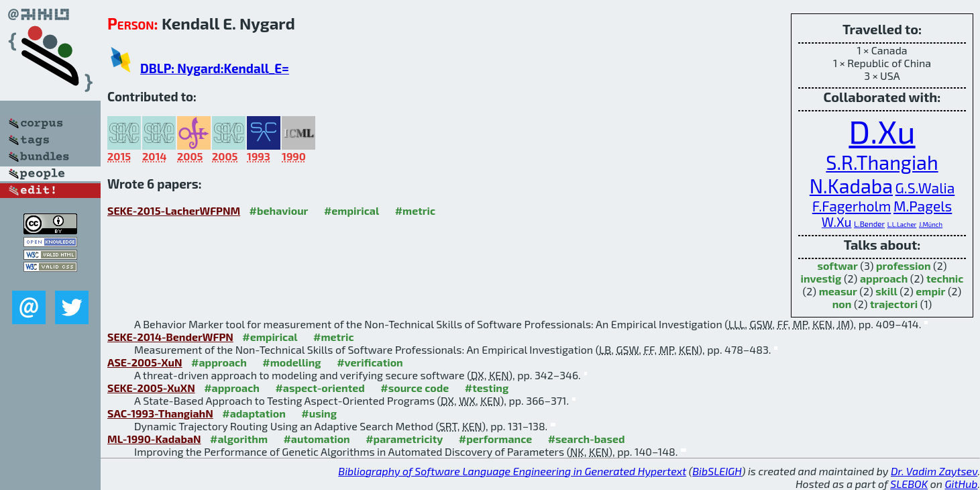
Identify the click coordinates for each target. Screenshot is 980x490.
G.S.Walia (925, 188)
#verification (370, 362)
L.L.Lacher (902, 224)
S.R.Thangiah (882, 162)
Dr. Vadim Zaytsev (934, 471)
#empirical (351, 210)
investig (821, 278)
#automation (316, 439)
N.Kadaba (851, 186)
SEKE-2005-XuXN (151, 388)
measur (838, 291)
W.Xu (837, 222)
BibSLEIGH (717, 471)
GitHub (962, 484)
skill (886, 291)
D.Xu (882, 131)
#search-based (587, 439)
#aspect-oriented (320, 388)
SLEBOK (909, 484)
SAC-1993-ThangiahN (160, 413)
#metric (415, 210)
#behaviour (279, 210)
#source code (415, 388)
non (842, 304)
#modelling (291, 362)
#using (319, 413)
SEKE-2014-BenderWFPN (170, 337)
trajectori (894, 304)
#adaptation (254, 413)
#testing (487, 388)
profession (904, 265)
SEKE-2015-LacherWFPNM (174, 210)
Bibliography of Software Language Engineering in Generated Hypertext (512, 471)
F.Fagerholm (852, 206)
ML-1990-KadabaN (154, 439)
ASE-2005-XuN (145, 362)
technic (945, 278)
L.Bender (869, 224)
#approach (219, 362)
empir (930, 291)
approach (884, 278)
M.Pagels (923, 206)
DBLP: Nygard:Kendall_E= (215, 68)
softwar (837, 265)
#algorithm (239, 439)
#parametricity (404, 439)
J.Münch (931, 224)
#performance (495, 439)
